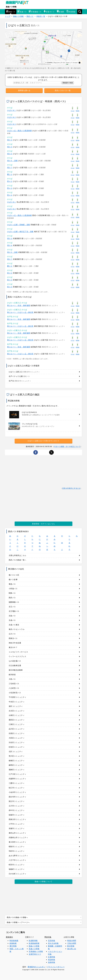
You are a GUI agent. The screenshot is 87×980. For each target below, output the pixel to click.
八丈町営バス (14, 688)
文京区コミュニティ (17, 711)
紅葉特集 (52, 957)
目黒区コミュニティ (17, 733)
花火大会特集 (53, 943)
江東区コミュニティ (17, 724)
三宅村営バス (14, 684)
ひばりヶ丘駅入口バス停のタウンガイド (43, 441)
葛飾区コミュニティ (17, 770)
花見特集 (52, 941)
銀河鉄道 (12, 675)
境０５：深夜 (12, 161)
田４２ (10, 181)
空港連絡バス (35, 11)
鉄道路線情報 (34, 943)
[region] (43, 48)
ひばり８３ (12, 124)
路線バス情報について (43, 882)
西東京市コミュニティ (18, 819)
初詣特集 (52, 960)
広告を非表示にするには (71, 488)
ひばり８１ (12, 110)
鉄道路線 (71, 11)
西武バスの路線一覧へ (18, 560)
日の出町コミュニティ (18, 874)
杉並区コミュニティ (17, 747)
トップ (8, 16)
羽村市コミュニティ (17, 851)
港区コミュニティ (16, 706)
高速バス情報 (34, 949)
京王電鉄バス (14, 611)
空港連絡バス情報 (36, 951)
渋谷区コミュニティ (17, 742)
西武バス (30, 16)
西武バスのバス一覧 (63, 90)
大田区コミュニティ (17, 738)
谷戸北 (20, 381)
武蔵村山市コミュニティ (18, 837)
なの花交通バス (15, 661)
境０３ (10, 140)
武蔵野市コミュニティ (18, 779)
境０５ (10, 154)
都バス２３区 (14, 575)
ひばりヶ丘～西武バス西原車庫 (19, 131)
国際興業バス (14, 602)
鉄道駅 (60, 11)
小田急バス (13, 589)
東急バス (12, 584)
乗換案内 (9, 937)
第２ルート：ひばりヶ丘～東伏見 (20, 312)
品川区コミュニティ (17, 729)
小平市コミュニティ (17, 824)
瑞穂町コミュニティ (17, 869)
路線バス (11, 11)
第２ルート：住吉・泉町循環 (19, 305)
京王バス (12, 607)
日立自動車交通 (15, 665)
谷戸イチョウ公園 (19, 376)
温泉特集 (52, 962)
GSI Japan (66, 63)
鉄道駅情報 (33, 941)
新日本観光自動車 (16, 670)
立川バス (12, 634)
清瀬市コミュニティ (17, 828)
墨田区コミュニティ (17, 720)
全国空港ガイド (35, 954)
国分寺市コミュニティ (18, 797)
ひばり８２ (12, 117)
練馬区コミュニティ (17, 765)
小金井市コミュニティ (18, 792)
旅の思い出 (72, 949)
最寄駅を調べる (24, 90)
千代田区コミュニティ (18, 697)
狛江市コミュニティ (17, 788)
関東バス (12, 593)
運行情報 (13, 946)
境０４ (10, 147)
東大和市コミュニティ (18, 842)
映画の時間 (72, 941)
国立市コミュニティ (17, 801)
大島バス (12, 679)
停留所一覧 (41, 16)
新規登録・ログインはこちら (43, 524)
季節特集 (48, 937)
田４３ (10, 188)
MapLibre (57, 63)
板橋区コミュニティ (17, 761)
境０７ (10, 168)
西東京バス (13, 638)
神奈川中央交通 (15, 643)
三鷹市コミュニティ (17, 783)
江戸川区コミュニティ (18, 774)
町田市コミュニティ (17, 865)
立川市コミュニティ (17, 806)
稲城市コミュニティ (17, 815)
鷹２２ (10, 174)
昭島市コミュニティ (17, 847)
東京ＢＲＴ (13, 647)
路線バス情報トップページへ (18, 922)
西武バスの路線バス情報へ (17, 917)
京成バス (12, 620)
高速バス (22, 11)
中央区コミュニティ (17, 702)
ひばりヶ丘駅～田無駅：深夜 (19, 225)
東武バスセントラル (17, 629)
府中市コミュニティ (17, 810)
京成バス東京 (14, 625)
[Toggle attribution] (80, 63)
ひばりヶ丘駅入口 (24, 372)
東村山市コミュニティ (18, 833)
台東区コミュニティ (17, 715)
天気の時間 (72, 943)
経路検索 (13, 943)
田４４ (10, 195)
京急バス (12, 616)
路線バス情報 (11, 7)
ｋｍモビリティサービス (18, 652)
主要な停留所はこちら (18, 555)
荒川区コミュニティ (17, 756)
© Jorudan (74, 63)
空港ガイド (49, 11)
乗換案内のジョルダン (36, 967)
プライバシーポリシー (56, 967)
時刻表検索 (14, 941)
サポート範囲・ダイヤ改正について (67, 446)
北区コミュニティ (16, 751)
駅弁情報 (71, 946)
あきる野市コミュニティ (18, 856)
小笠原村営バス (15, 693)
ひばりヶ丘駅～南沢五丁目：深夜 (20, 232)
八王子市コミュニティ (18, 860)
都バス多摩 (13, 580)
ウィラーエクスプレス (18, 656)
